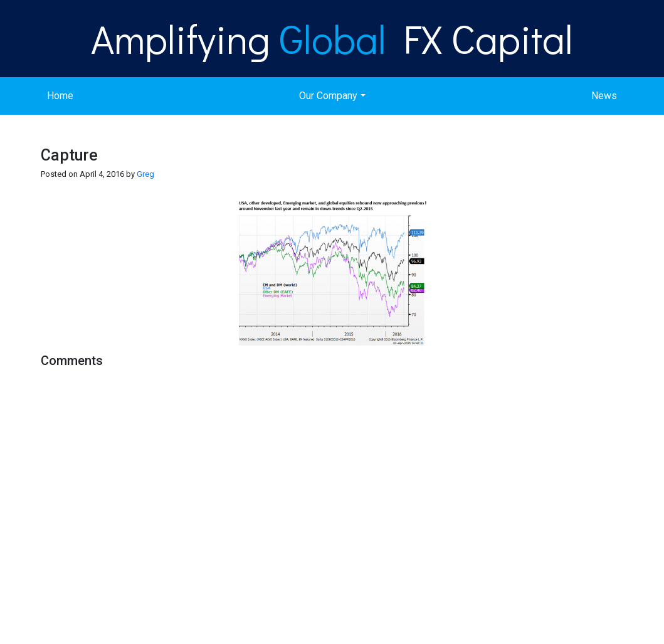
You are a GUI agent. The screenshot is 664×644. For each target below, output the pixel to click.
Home (60, 96)
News (604, 96)
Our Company (328, 96)
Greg (145, 174)
